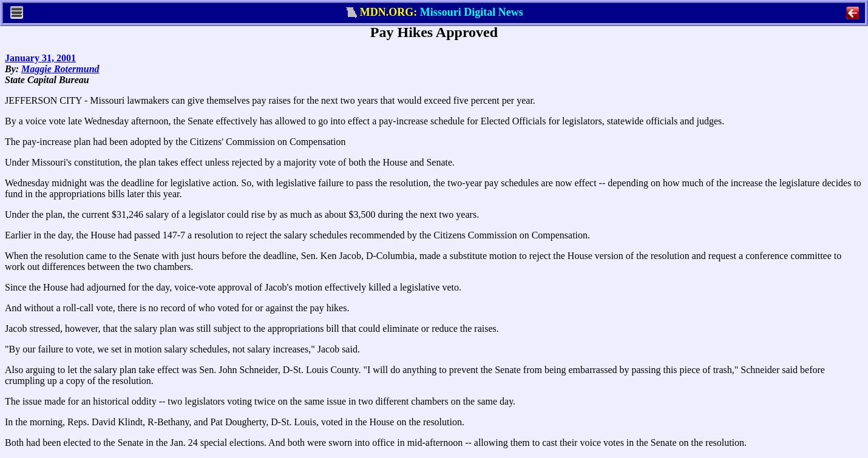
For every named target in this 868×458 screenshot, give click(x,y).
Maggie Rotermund (60, 69)
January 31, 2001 (40, 58)
